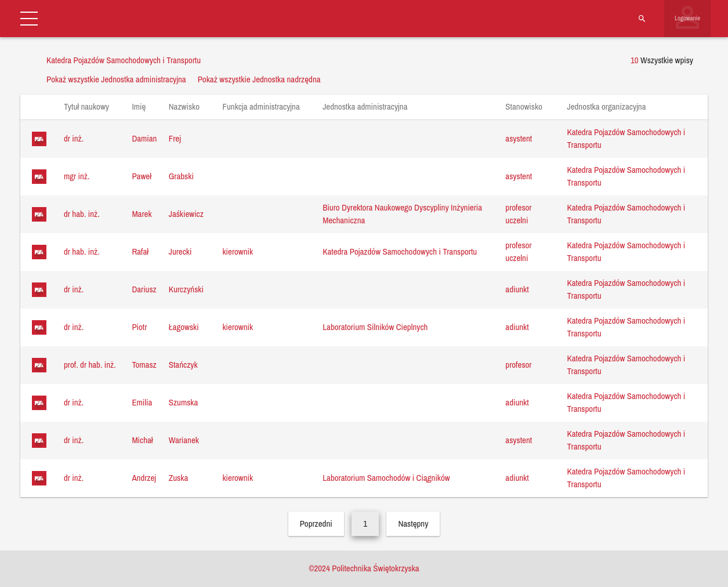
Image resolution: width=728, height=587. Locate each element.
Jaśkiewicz (186, 214)
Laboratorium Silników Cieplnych (375, 327)
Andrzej (144, 478)
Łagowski (184, 327)
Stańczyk (183, 365)
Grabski (181, 176)
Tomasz (144, 365)
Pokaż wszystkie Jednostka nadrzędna (259, 79)
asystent (519, 138)
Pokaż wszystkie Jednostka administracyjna (116, 79)
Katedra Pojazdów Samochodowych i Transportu (400, 251)
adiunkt (517, 289)
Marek (142, 214)
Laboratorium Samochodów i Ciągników (386, 478)
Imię (144, 106)
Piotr (139, 327)
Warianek (184, 440)
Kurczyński (186, 289)
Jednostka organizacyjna (612, 106)
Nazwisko (190, 106)
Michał (142, 440)
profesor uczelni (518, 214)
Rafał (140, 251)
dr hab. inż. (82, 214)
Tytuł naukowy (92, 106)
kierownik (238, 251)
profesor (518, 365)
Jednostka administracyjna (371, 106)
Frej (175, 138)
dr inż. (74, 138)
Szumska (184, 402)
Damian (144, 138)
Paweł (142, 176)
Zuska (179, 478)
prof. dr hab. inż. (90, 365)
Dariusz (144, 289)
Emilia (142, 402)
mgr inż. (77, 176)
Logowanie (687, 18)
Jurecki (180, 251)
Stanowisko (529, 106)
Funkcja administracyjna (267, 106)
